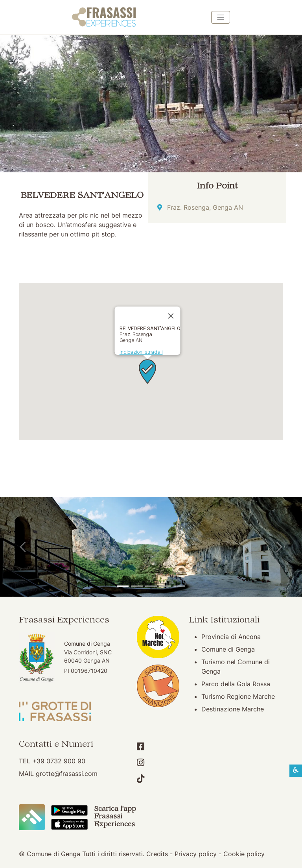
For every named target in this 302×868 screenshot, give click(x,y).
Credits (157, 854)
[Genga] (179, 586)
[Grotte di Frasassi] (137, 586)
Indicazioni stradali (141, 352)
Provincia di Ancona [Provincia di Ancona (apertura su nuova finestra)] (231, 637)
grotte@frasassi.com (67, 774)
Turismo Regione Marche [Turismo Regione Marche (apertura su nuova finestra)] (238, 696)
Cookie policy (244, 854)
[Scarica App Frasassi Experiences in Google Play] (69, 810)
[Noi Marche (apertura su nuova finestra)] (158, 636)
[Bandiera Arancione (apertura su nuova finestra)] (158, 685)
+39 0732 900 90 (59, 761)
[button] (147, 371)
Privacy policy (196, 854)
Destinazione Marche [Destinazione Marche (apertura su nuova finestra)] (233, 709)
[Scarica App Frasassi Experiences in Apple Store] (69, 824)
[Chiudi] (171, 316)
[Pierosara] (151, 586)
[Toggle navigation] (221, 17)
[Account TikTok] (141, 779)
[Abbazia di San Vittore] (165, 586)
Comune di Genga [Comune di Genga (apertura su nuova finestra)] (228, 649)
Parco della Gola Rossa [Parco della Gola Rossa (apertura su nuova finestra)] (236, 684)
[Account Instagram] (141, 763)
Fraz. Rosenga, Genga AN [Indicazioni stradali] (205, 207)
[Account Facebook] (141, 746)
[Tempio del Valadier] (123, 586)
